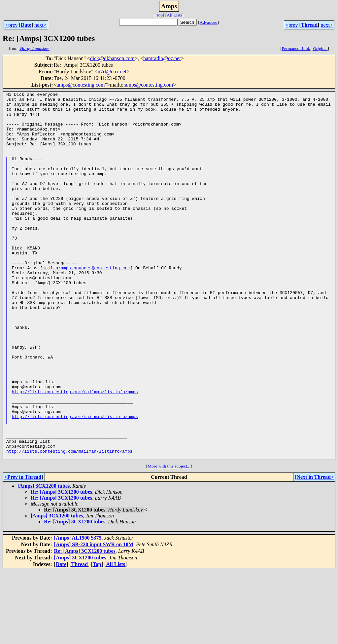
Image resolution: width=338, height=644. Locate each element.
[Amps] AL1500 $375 (78, 611)
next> (40, 25)
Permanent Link (296, 48)
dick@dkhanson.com (112, 58)
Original (320, 48)
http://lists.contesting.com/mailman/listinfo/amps (75, 452)
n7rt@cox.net (112, 72)
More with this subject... (169, 539)
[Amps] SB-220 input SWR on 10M (94, 618)
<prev (11, 25)
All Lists (174, 15)
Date (26, 25)
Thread (309, 25)
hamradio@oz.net (162, 58)
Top (159, 15)
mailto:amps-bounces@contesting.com (86, 303)
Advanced (209, 22)
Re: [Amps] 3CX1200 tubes (61, 565)
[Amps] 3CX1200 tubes (44, 559)
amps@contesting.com (81, 85)
